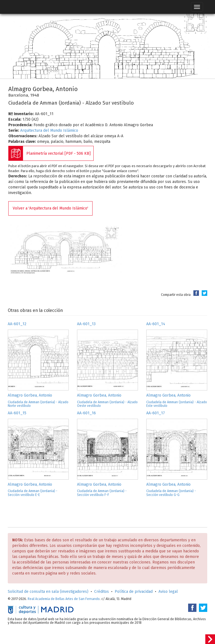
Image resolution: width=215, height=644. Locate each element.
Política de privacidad (134, 592)
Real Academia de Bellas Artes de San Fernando (64, 599)
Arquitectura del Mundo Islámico (49, 130)
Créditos (102, 592)
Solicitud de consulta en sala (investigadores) (48, 592)
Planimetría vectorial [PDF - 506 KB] (58, 153)
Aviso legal (168, 592)
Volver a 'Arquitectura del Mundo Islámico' (50, 208)
